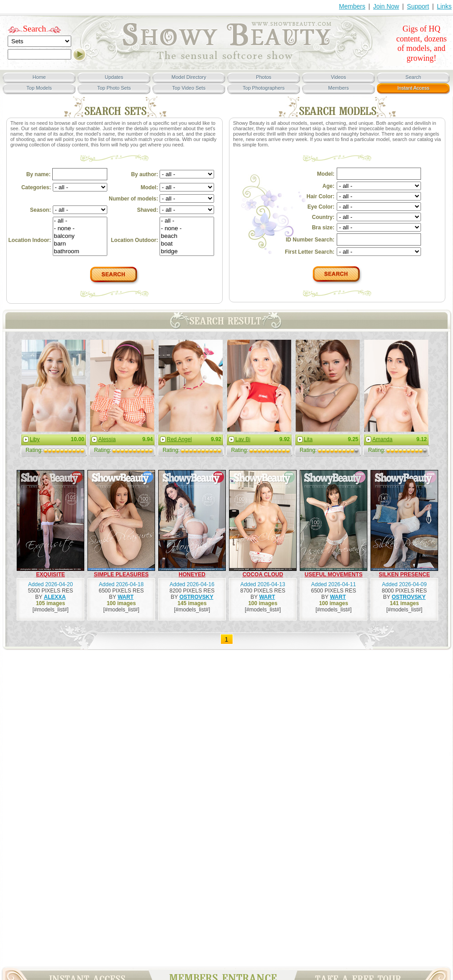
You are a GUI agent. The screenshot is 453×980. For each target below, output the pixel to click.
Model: (177, 187)
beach (187, 236)
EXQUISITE (50, 574)
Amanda (382, 439)
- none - (80, 229)
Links (444, 6)
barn (80, 244)
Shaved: (176, 210)
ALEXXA (55, 597)
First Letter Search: (310, 252)
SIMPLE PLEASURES (121, 574)
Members (352, 6)
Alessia (107, 439)
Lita (308, 439)
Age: (328, 186)
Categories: (64, 187)
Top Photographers (264, 88)
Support (418, 6)
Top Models (39, 88)
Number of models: (161, 199)
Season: (69, 210)
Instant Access (414, 88)
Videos (338, 77)
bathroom (80, 252)
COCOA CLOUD (263, 574)
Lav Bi (243, 439)
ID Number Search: (310, 240)
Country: (323, 217)
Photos (264, 77)
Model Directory (189, 77)
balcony (80, 236)
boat (187, 244)
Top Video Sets (189, 88)
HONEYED (192, 574)
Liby (35, 439)
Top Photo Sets (114, 88)
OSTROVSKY (196, 597)
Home (39, 77)
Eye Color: (321, 207)
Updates (114, 77)
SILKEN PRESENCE (404, 574)
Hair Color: (320, 196)
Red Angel (179, 439)
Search (35, 29)
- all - (80, 221)
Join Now (386, 6)
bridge (187, 252)
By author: (173, 174)
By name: (66, 174)
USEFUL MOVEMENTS (334, 574)
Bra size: (323, 228)
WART (126, 597)
